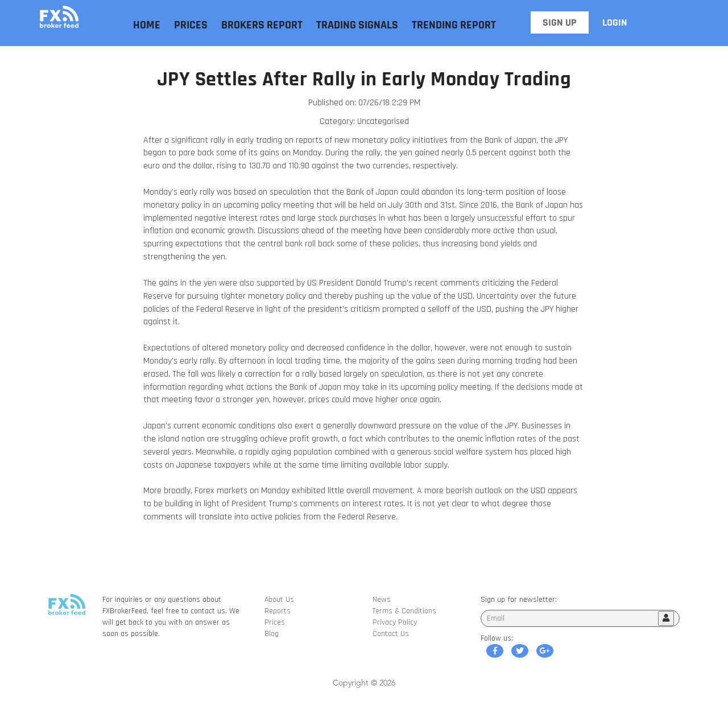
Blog (272, 634)
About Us (279, 600)
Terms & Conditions (404, 611)
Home (147, 25)
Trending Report (454, 25)
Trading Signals (357, 25)
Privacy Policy (395, 622)
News (382, 600)
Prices (191, 25)
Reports (278, 611)
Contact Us (391, 634)
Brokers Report (262, 25)
